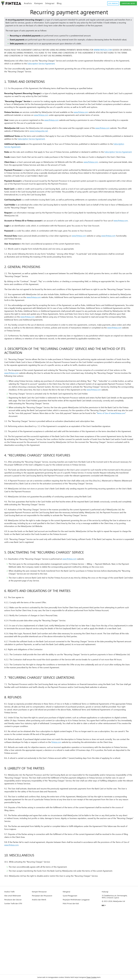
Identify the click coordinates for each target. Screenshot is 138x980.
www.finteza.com (93, 121)
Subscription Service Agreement (63, 69)
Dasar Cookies (95, 977)
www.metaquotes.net (64, 143)
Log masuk (110, 3)
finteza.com (79, 800)
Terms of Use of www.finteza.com (41, 451)
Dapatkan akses (127, 3)
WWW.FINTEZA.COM (114, 56)
